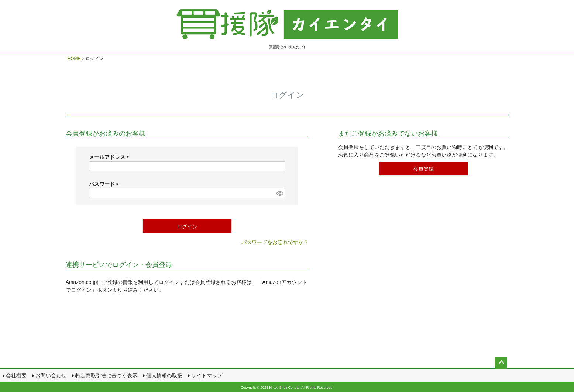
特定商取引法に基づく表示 (106, 375)
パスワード (105, 184)
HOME (74, 59)
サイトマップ (207, 375)
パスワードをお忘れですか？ (275, 242)
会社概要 (16, 375)
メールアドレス (110, 157)
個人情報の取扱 (164, 375)
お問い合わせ (51, 375)
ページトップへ (501, 363)
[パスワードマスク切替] (279, 193)
